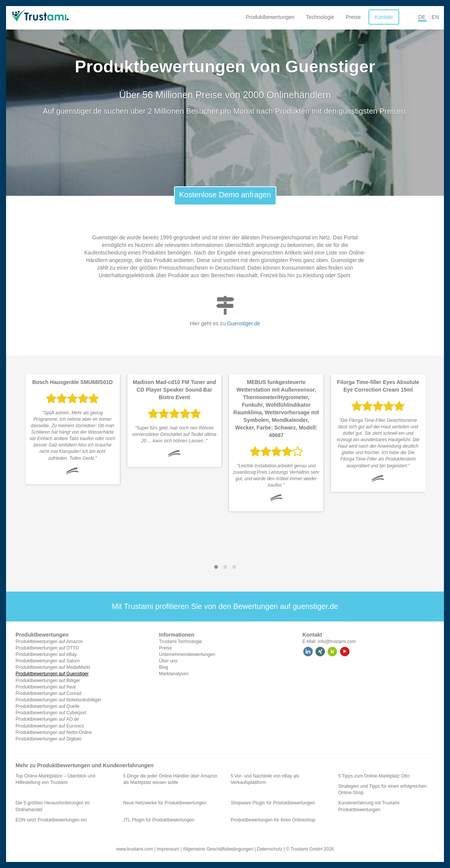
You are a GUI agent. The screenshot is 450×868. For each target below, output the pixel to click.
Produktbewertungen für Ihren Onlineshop (273, 820)
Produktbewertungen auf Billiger (48, 681)
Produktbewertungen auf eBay (46, 654)
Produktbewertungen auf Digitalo (49, 739)
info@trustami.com (337, 642)
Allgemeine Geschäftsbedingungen (218, 849)
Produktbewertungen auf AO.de (47, 719)
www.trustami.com (134, 849)
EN (435, 17)
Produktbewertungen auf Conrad (48, 693)
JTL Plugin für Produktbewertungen (159, 820)
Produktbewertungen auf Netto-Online (54, 732)
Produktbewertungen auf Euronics (50, 726)
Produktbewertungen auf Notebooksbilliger (58, 700)
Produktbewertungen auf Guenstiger (52, 674)
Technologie (320, 17)
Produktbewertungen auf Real (46, 687)
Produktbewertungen (270, 17)
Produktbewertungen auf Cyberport (51, 713)
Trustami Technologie (180, 642)
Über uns (168, 661)
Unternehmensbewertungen (187, 654)
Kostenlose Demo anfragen (225, 195)
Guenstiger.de (244, 323)
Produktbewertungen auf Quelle (48, 706)
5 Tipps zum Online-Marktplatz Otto (374, 776)
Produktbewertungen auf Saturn (48, 661)
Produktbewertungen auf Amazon (49, 642)
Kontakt (384, 17)
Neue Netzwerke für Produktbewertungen (165, 803)
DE (422, 17)
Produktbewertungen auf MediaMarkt (53, 667)
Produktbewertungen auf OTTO (47, 648)
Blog (163, 667)
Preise (353, 17)
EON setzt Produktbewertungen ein (51, 820)
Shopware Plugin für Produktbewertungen (273, 803)
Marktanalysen (174, 674)
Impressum (168, 849)
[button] (216, 567)
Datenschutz (270, 849)
